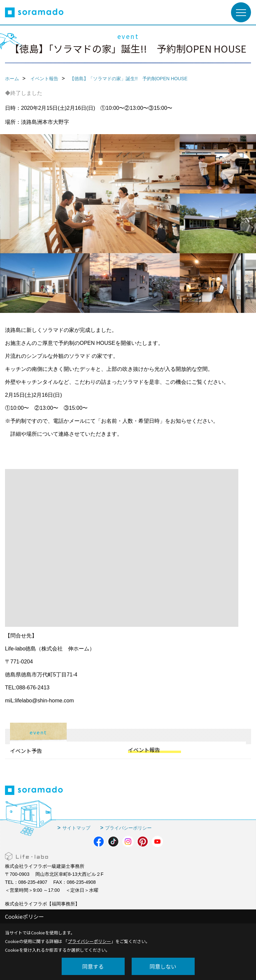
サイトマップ (76, 828)
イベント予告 (26, 751)
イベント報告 (144, 750)
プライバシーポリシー (128, 828)
